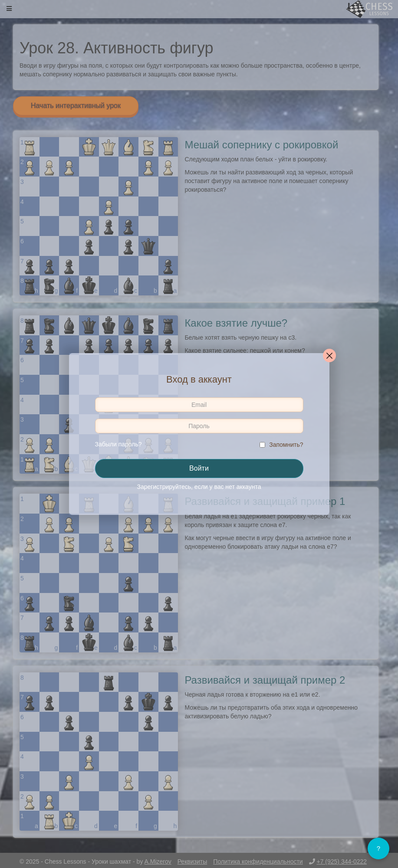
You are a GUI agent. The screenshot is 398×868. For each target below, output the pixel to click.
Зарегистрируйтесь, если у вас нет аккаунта (199, 487)
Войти (199, 468)
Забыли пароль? (118, 444)
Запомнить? (286, 445)
